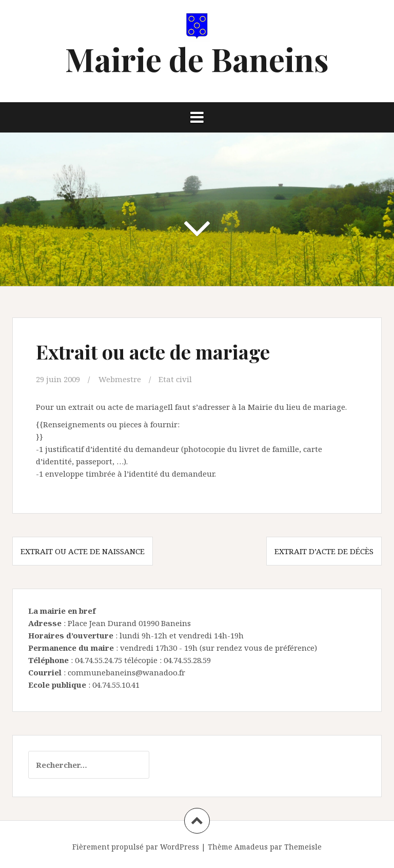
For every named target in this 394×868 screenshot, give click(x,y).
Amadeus (251, 847)
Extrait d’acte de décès (324, 551)
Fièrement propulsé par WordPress (136, 847)
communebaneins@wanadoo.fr (126, 672)
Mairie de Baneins (197, 59)
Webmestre (120, 379)
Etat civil (175, 379)
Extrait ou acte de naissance (83, 551)
